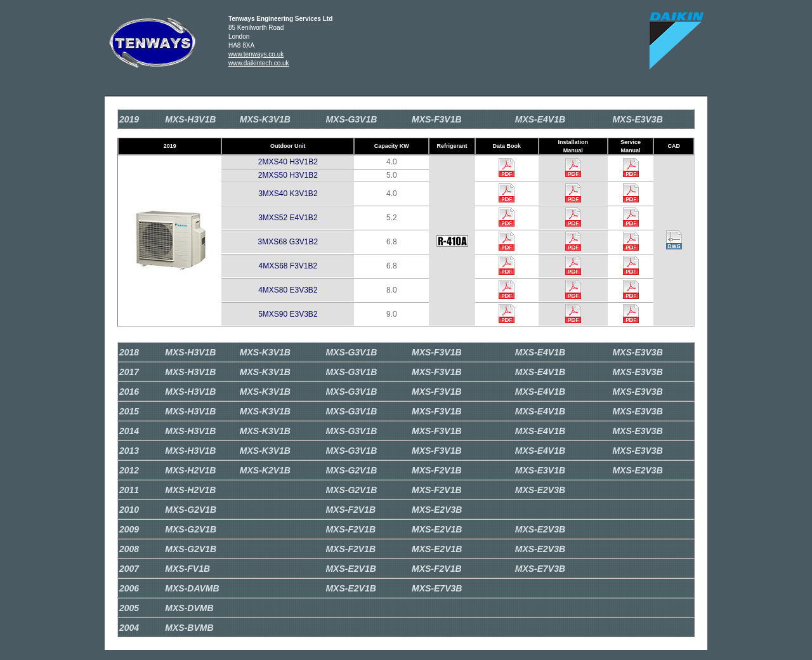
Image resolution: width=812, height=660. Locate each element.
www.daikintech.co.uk (259, 63)
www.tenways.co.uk (256, 54)
